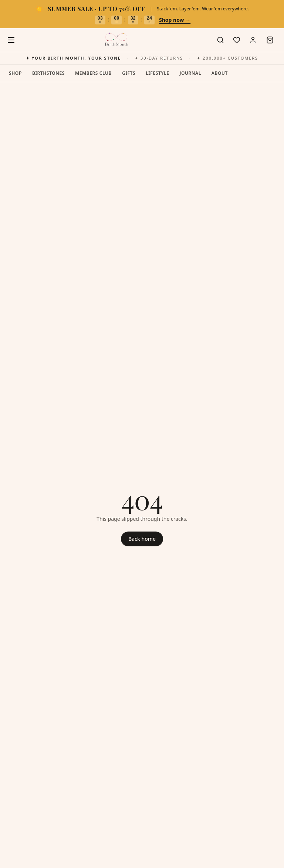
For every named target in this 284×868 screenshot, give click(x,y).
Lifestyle (157, 73)
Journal (190, 73)
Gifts (129, 73)
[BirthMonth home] (116, 40)
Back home (142, 539)
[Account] (253, 40)
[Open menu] (11, 40)
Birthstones (48, 73)
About (220, 73)
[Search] (220, 40)
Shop (15, 73)
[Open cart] (270, 40)
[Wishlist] (237, 40)
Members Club (93, 73)
